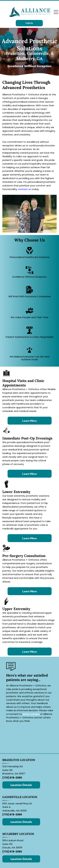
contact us (25, 189)
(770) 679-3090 (12, 778)
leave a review (31, 714)
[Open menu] (56, 12)
